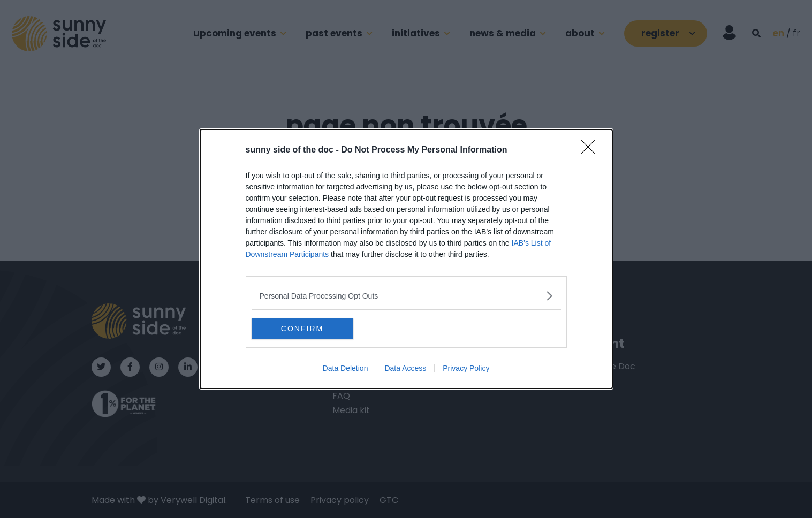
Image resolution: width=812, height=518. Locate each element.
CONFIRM (302, 329)
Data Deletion (346, 368)
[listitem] (406, 296)
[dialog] (406, 259)
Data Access (405, 368)
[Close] (591, 150)
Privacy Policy (466, 368)
